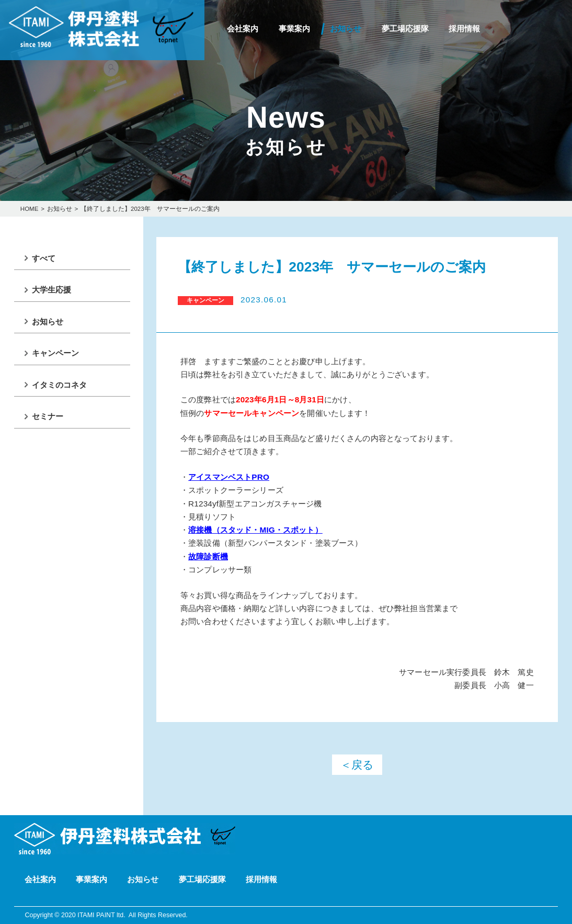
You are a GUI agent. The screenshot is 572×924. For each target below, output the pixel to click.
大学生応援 (52, 290)
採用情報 (464, 29)
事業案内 (294, 29)
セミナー (48, 416)
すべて (44, 258)
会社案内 (243, 29)
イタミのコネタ (59, 385)
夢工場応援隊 (405, 29)
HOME (30, 209)
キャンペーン (55, 353)
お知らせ (346, 29)
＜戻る (357, 765)
